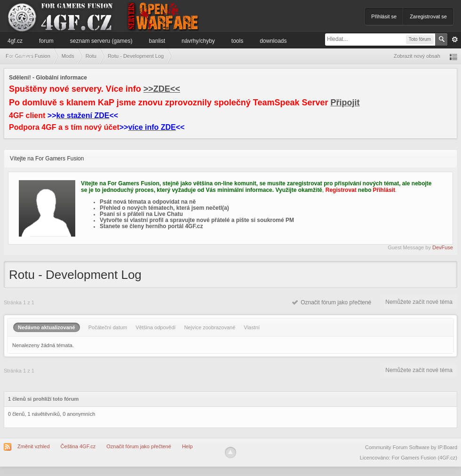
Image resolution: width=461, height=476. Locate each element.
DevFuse (443, 247)
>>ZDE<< (162, 89)
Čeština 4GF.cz (78, 446)
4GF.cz (15, 41)
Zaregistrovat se (428, 16)
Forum (46, 41)
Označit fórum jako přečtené (332, 302)
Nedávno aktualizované (47, 327)
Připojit (345, 103)
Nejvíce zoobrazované (210, 327)
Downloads (273, 41)
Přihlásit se (384, 16)
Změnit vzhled (33, 446)
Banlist (157, 41)
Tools (237, 41)
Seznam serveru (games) (101, 41)
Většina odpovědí (155, 327)
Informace (20, 56)
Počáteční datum (108, 327)
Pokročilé (455, 40)
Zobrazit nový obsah (417, 56)
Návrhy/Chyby (198, 41)
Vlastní (252, 327)
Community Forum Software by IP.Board (411, 447)
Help (187, 446)
